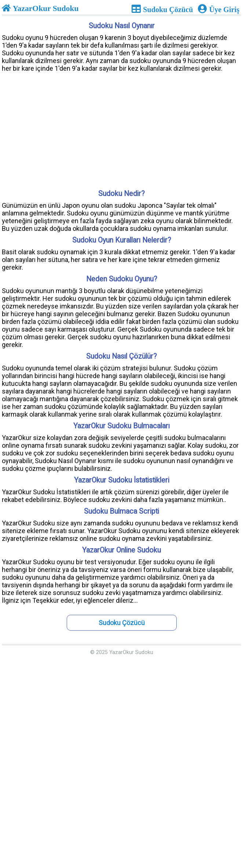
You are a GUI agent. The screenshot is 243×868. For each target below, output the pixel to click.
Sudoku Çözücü (122, 623)
